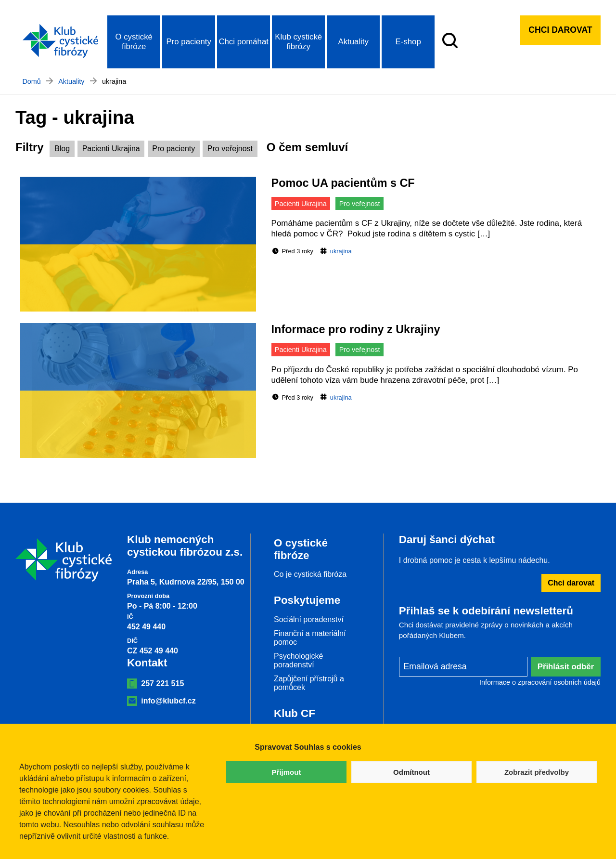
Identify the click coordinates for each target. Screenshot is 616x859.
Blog (62, 149)
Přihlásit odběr (566, 667)
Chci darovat (560, 30)
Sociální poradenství (309, 619)
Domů (31, 81)
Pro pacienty (189, 42)
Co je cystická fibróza (310, 574)
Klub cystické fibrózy (298, 42)
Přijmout (287, 772)
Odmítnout (411, 772)
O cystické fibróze (134, 42)
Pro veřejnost (230, 149)
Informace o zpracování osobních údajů (540, 682)
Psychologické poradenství (298, 660)
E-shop (408, 42)
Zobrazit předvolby (537, 772)
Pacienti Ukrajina (111, 149)
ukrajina (341, 251)
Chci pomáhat (244, 42)
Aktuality (353, 42)
